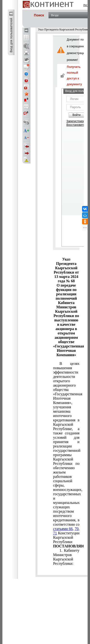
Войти (77, 115)
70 (77, 529)
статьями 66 (63, 529)
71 (55, 533)
